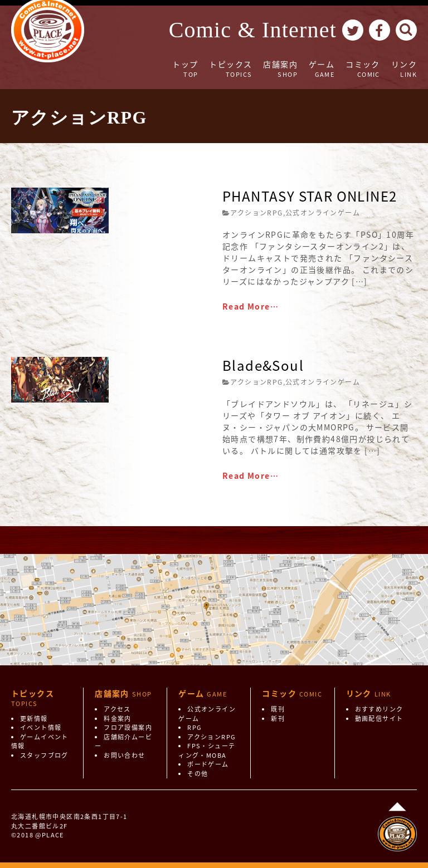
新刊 (278, 719)
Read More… (251, 306)
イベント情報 (41, 727)
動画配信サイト (379, 719)
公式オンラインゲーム (323, 213)
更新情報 (34, 719)
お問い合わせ (124, 755)
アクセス (117, 709)
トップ (185, 69)
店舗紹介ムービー (123, 742)
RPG (194, 727)
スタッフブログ (44, 755)
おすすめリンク (379, 709)
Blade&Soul (263, 365)
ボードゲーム (208, 764)
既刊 (278, 709)
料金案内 (118, 719)
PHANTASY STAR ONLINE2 (310, 196)
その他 (198, 774)
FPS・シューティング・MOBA (207, 751)
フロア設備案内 (128, 727)
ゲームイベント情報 (40, 742)
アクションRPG (256, 213)
